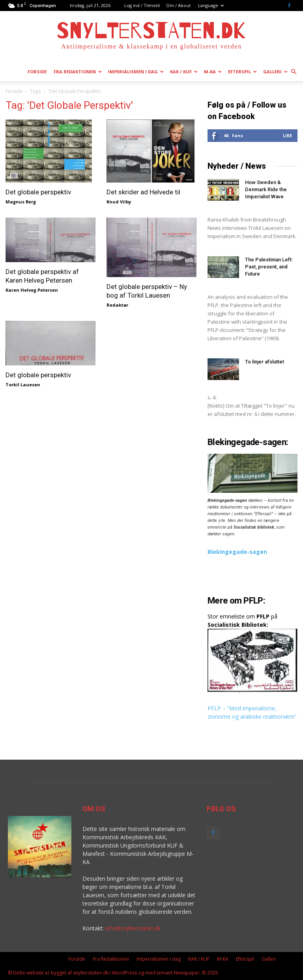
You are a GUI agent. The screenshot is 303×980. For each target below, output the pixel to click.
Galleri (275, 72)
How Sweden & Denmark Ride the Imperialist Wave (266, 189)
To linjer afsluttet (265, 362)
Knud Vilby (119, 202)
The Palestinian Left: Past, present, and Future (269, 267)
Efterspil (242, 72)
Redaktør (117, 305)
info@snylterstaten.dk (133, 928)
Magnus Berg (21, 202)
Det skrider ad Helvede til (143, 192)
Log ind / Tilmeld (142, 5)
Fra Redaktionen (78, 72)
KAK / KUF (184, 72)
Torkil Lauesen (23, 385)
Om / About (178, 5)
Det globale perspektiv (38, 192)
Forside (37, 72)
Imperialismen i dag (136, 72)
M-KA (213, 72)
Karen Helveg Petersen (32, 290)
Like (287, 135)
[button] (294, 72)
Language (211, 5)
